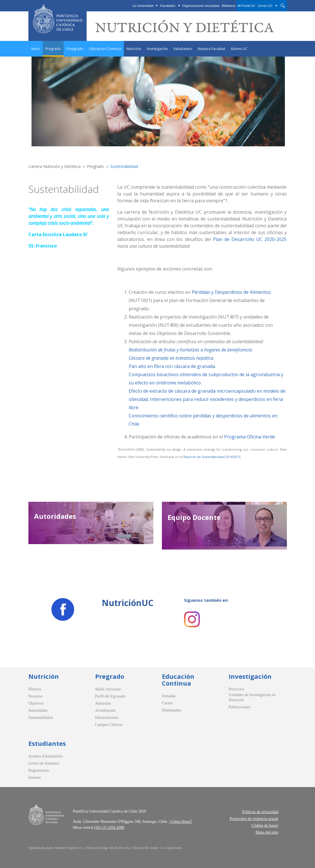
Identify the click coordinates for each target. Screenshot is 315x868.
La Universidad (143, 6)
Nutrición (134, 49)
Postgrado (75, 49)
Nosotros (36, 696)
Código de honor (265, 826)
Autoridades (38, 710)
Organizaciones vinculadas (201, 6)
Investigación (157, 49)
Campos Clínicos (109, 725)
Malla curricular (108, 689)
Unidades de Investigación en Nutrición (252, 697)
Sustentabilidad (41, 718)
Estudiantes (183, 49)
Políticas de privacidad (260, 812)
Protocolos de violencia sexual (254, 819)
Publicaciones (240, 707)
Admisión (103, 703)
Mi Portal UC (247, 6)
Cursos (167, 703)
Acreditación (105, 710)
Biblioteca (229, 6)
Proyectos (236, 689)
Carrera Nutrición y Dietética (55, 166)
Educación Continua (105, 49)
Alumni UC (239, 49)
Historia (35, 689)
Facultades (168, 6)
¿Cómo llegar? (181, 822)
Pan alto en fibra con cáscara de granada (172, 366)
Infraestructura (107, 718)
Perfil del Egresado (110, 696)
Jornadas (169, 696)
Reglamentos (39, 770)
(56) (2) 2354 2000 (109, 828)
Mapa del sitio (267, 832)
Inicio (36, 49)
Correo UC (265, 6)
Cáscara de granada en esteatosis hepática (171, 358)
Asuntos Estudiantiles (46, 756)
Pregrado (53, 49)
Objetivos (36, 703)
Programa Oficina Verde (250, 437)
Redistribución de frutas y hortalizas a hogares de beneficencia (190, 350)
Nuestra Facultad (211, 49)
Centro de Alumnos (44, 763)
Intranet (35, 778)
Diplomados (172, 710)
